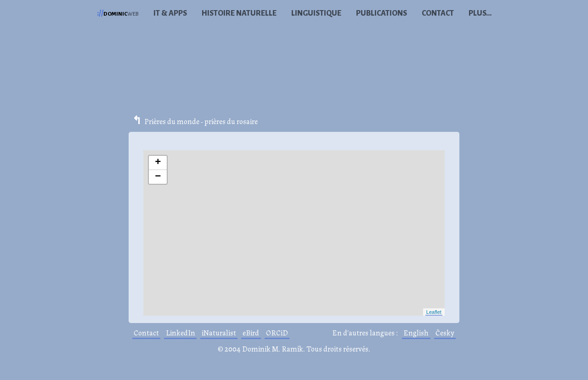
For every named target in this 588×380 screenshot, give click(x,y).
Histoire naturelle (239, 13)
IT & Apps (170, 13)
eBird (251, 332)
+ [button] (158, 163)
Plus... (480, 13)
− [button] (158, 177)
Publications (382, 13)
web (118, 13)
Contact (438, 13)
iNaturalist (219, 332)
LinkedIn (181, 332)
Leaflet (434, 312)
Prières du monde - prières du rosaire (201, 121)
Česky (445, 332)
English (416, 332)
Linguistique (316, 13)
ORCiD (277, 332)
